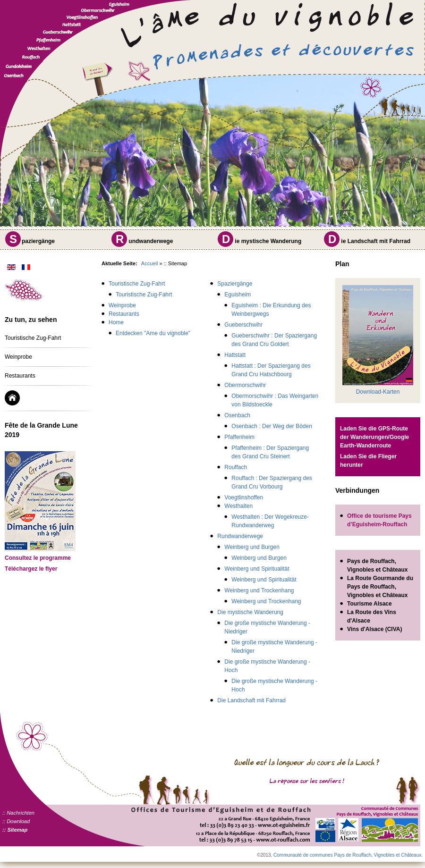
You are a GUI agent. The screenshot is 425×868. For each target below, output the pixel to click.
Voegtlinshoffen (244, 497)
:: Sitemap (15, 830)
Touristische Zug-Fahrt (33, 338)
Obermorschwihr (245, 385)
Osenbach (237, 415)
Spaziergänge (235, 284)
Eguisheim (238, 295)
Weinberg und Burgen (252, 547)
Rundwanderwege (240, 536)
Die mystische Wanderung (250, 612)
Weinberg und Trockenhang (259, 590)
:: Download (16, 821)
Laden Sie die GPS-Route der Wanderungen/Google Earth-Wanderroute (374, 437)
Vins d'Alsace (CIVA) (374, 629)
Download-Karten (378, 392)
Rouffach (236, 467)
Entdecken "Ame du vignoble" (153, 333)
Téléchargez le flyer (31, 569)
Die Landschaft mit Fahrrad (251, 700)
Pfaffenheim (239, 437)
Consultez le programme (38, 558)
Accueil (149, 263)
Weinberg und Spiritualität (257, 569)
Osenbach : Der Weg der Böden (272, 426)
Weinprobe (18, 357)
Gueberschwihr (243, 325)
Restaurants (20, 376)
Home (116, 322)
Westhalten (238, 506)
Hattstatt (235, 355)
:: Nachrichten (18, 813)
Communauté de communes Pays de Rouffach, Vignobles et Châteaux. (348, 855)
